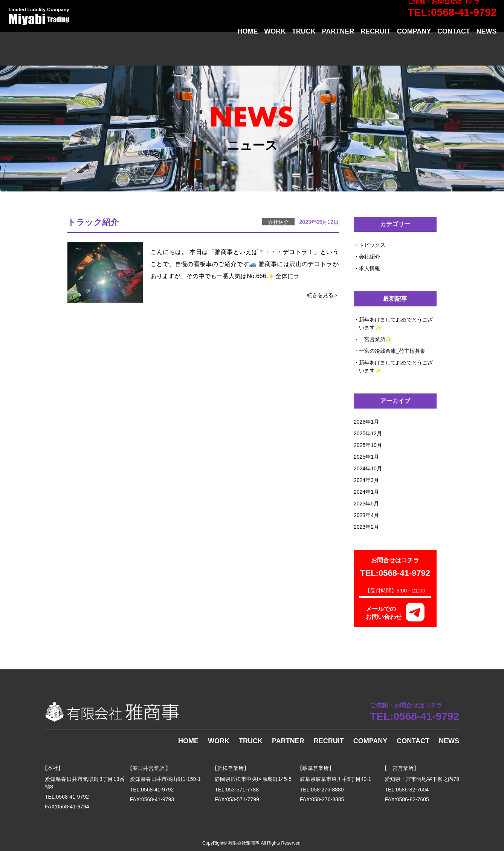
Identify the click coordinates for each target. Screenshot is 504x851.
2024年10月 (368, 468)
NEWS (486, 50)
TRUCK (304, 50)
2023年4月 (366, 515)
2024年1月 (366, 492)
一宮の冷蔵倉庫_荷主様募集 (392, 351)
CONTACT (454, 50)
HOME (247, 50)
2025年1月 (366, 457)
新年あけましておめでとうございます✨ (396, 324)
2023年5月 (366, 504)
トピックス (372, 245)
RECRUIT (376, 50)
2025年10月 (368, 445)
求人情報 (370, 268)
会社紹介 (370, 257)
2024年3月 (366, 480)
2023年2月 (366, 527)
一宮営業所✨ (375, 339)
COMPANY (414, 50)
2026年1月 (366, 422)
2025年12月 (368, 433)
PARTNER (338, 50)
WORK (275, 50)
